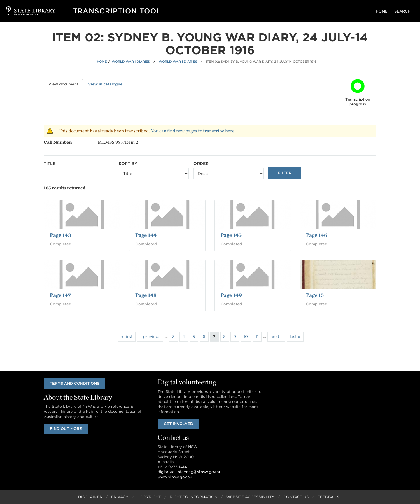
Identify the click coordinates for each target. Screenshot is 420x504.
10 (246, 337)
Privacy (120, 497)
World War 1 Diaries (178, 62)
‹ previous (150, 337)
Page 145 (231, 235)
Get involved (179, 424)
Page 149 (231, 295)
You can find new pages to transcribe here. (193, 131)
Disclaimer (90, 497)
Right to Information (194, 497)
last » (295, 337)
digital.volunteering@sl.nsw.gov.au (189, 472)
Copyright (149, 497)
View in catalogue (105, 84)
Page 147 (60, 295)
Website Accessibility (250, 497)
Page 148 (146, 295)
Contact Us (296, 497)
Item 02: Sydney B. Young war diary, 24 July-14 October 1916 (261, 62)
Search (403, 11)
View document (66, 84)
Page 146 (317, 235)
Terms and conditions (75, 383)
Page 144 (146, 235)
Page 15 (315, 295)
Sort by (128, 164)
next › (276, 337)
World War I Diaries (131, 62)
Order (201, 164)
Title (50, 164)
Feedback (328, 497)
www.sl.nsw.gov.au (175, 477)
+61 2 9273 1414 (172, 467)
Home (383, 11)
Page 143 (61, 235)
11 (257, 337)
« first (127, 337)
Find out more (66, 429)
